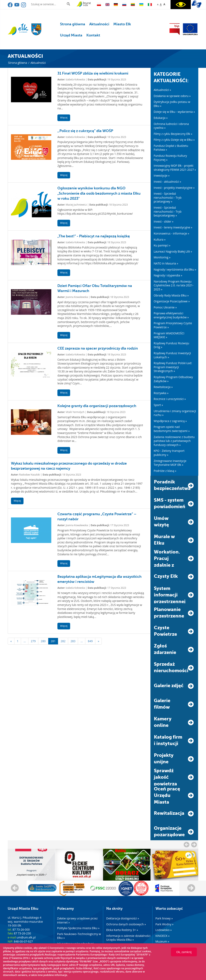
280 (43, 641)
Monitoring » (162, 257)
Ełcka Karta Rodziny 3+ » (122, 930)
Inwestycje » (162, 175)
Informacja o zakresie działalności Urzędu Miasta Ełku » (128, 938)
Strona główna (73, 24)
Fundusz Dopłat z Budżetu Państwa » (171, 148)
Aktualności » (162, 90)
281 (53, 641)
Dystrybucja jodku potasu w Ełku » (172, 104)
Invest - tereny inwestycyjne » (173, 227)
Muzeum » (162, 941)
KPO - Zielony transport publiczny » (169, 453)
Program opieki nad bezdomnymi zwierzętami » (172, 429)
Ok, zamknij (184, 952)
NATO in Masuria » (166, 263)
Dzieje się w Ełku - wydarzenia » (174, 112)
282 (63, 641)
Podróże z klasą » (165, 471)
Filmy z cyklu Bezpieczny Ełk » (173, 134)
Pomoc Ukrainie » (165, 307)
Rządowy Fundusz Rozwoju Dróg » (171, 345)
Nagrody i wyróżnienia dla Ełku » (175, 269)
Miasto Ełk (122, 24)
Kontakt (93, 35)
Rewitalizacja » (163, 387)
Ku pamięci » (162, 245)
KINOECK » (163, 936)
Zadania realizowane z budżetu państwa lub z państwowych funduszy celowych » (174, 441)
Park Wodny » (165, 924)
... (25, 641)
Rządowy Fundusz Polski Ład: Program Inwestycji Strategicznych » (173, 367)
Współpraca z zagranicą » (170, 421)
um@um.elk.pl (26, 937)
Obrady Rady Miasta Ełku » (171, 295)
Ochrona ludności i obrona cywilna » (171, 126)
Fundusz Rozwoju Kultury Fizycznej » (170, 158)
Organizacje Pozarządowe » (172, 301)
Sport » (158, 405)
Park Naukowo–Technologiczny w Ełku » (79, 936)
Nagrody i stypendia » (168, 275)
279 (33, 641)
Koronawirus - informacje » (171, 233)
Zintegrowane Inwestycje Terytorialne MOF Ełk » (170, 463)
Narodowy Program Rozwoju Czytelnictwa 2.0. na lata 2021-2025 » (174, 285)
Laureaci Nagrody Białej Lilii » (173, 251)
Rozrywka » (161, 393)
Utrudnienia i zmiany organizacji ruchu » (175, 413)
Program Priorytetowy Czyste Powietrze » (173, 325)
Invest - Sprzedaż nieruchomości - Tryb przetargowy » (168, 197)
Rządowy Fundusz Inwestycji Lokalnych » (172, 355)
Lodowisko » (164, 930)
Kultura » (160, 239)
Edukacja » (161, 118)
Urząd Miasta (71, 35)
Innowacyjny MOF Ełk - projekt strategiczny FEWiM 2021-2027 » (175, 168)
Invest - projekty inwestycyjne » (174, 188)
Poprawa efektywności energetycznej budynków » (171, 315)
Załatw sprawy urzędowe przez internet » (77, 920)
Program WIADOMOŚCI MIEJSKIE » (169, 335)
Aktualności (99, 24)
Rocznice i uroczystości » (170, 399)
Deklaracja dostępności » (123, 918)
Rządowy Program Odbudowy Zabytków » (173, 379)
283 (73, 641)
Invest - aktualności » (167, 182)
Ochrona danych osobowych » (126, 924)
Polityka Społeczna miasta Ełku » (78, 928)
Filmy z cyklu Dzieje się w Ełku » (174, 140)
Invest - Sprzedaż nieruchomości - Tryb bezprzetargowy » (168, 211)
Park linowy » (164, 918)
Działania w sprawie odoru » (172, 96)
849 (90, 641)
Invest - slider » (164, 221)
